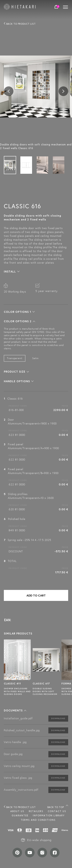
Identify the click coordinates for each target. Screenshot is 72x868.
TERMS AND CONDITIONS (38, 820)
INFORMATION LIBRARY (49, 815)
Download (58, 718)
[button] (12, 272)
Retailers (36, 811)
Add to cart (36, 595)
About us (17, 811)
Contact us (57, 811)
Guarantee (20, 815)
